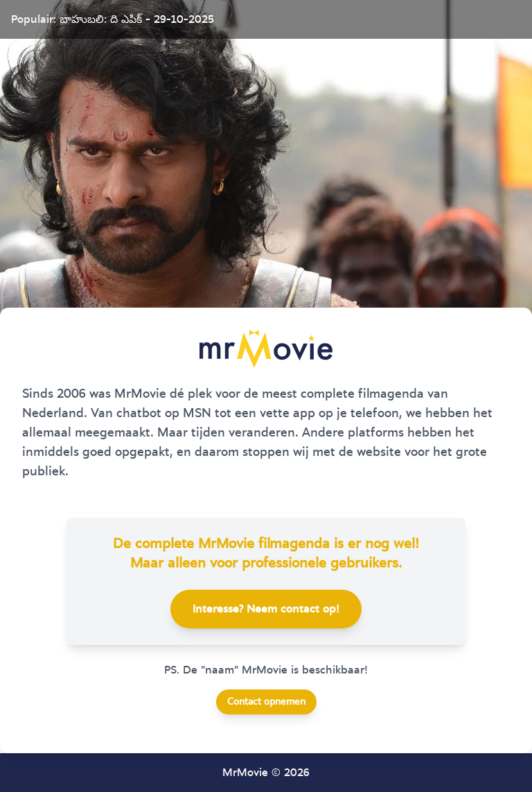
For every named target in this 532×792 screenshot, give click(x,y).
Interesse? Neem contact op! (266, 609)
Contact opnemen (266, 702)
